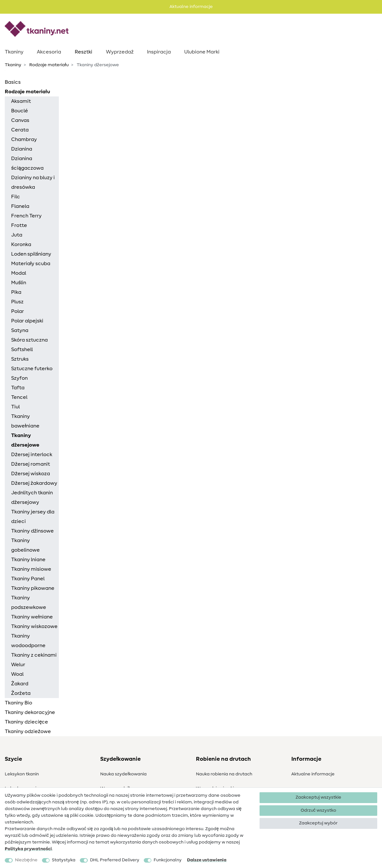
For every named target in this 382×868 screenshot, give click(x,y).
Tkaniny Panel (28, 579)
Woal (17, 674)
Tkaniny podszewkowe (29, 603)
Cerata (20, 130)
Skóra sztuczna (29, 340)
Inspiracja (159, 52)
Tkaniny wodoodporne (28, 641)
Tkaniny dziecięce (26, 722)
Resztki (83, 52)
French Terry (26, 216)
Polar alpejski (27, 321)
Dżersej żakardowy (34, 483)
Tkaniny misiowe (31, 569)
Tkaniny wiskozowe (34, 626)
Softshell (22, 349)
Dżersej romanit (31, 464)
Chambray (24, 139)
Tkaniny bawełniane (25, 421)
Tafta (18, 388)
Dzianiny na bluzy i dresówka (33, 182)
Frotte (19, 225)
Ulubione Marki (202, 52)
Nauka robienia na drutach (224, 774)
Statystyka (64, 860)
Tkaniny (14, 52)
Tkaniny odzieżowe (28, 731)
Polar (17, 311)
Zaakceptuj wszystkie (318, 797)
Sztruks (20, 359)
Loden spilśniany (31, 254)
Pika (16, 292)
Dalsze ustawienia (207, 860)
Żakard (20, 684)
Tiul (15, 407)
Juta (17, 235)
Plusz (17, 302)
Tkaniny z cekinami (34, 655)
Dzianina (22, 149)
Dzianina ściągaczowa (27, 163)
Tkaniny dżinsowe (32, 531)
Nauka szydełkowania (123, 774)
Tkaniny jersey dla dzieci (33, 517)
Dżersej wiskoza (31, 474)
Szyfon (19, 378)
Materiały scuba (31, 264)
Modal (19, 273)
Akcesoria (49, 52)
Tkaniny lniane (28, 560)
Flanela (20, 206)
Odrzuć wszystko (318, 810)
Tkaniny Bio (18, 703)
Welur (18, 665)
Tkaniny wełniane (32, 617)
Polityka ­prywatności (28, 849)
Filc (16, 197)
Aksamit (21, 101)
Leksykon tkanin (22, 774)
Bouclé (20, 111)
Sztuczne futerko (32, 369)
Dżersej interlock (32, 455)
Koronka (21, 244)
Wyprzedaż (120, 52)
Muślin (19, 283)
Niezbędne (26, 860)
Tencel (19, 397)
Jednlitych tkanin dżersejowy (32, 498)
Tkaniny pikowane (33, 588)
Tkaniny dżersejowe (25, 440)
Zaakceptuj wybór (318, 823)
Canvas (20, 120)
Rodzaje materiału (49, 65)
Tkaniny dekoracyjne (30, 712)
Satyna (20, 330)
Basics (13, 82)
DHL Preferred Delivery (115, 860)
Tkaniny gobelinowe (25, 545)
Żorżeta (21, 693)
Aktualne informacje (313, 774)
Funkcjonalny (168, 860)
